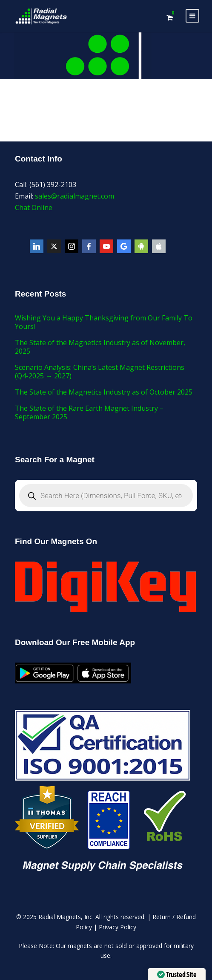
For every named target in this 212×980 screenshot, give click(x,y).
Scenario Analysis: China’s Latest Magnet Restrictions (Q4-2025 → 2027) (100, 372)
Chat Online (34, 208)
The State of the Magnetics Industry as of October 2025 (104, 392)
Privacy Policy (117, 927)
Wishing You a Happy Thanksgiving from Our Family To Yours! (104, 322)
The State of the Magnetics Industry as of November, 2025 (100, 347)
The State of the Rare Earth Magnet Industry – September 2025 (89, 412)
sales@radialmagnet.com (74, 196)
